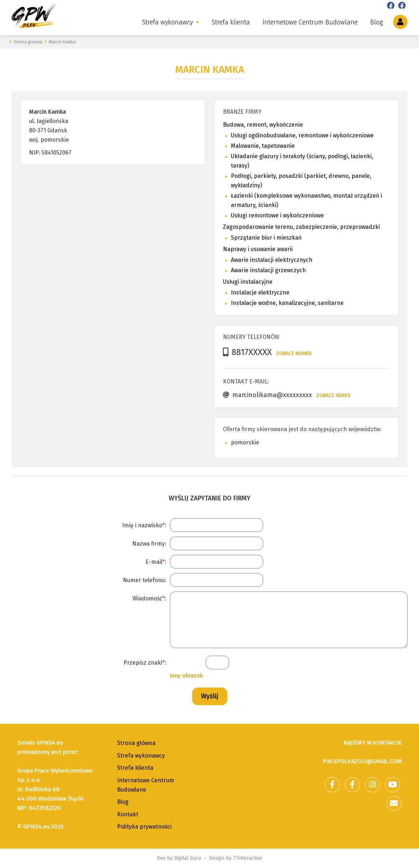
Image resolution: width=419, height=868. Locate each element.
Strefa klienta (231, 22)
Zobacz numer (294, 353)
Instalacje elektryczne (260, 293)
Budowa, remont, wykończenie (263, 125)
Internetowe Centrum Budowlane (310, 22)
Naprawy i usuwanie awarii (258, 249)
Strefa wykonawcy (167, 22)
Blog (376, 22)
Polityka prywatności (144, 827)
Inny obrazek (186, 676)
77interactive (248, 858)
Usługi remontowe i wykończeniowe (277, 215)
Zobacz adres (333, 395)
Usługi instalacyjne (248, 282)
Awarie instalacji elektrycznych (272, 260)
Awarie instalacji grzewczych (268, 270)
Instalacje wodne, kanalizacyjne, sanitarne (287, 303)
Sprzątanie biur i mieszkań (266, 238)
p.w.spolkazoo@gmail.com (362, 761)
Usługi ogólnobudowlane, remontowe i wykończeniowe (302, 135)
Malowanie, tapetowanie (263, 146)
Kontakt (128, 814)
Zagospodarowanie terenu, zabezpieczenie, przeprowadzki (301, 227)
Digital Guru (188, 858)
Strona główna (136, 743)
